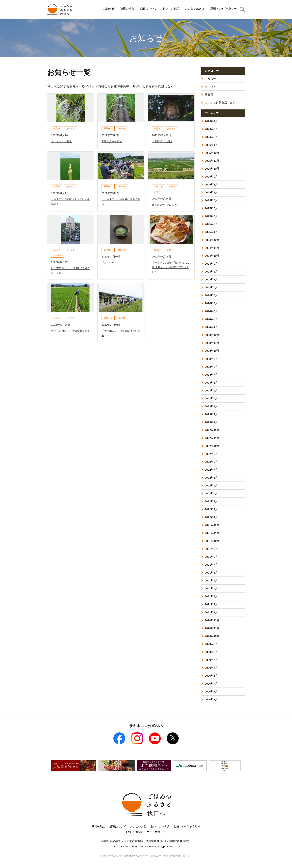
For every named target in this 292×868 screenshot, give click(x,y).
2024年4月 (211, 303)
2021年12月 (212, 525)
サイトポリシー (156, 832)
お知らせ (109, 9)
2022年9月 (211, 454)
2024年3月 (211, 311)
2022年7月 (211, 470)
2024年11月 (212, 248)
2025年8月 (211, 185)
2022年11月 (212, 438)
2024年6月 (211, 287)
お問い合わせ (134, 832)
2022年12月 (212, 430)
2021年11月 (212, 533)
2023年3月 (211, 406)
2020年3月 (211, 692)
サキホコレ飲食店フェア (220, 103)
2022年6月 (211, 478)
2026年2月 (211, 137)
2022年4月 (211, 493)
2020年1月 (211, 699)
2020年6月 (211, 668)
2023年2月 (211, 414)
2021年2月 (211, 604)
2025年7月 (211, 192)
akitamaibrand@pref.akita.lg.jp (162, 847)
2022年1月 (211, 517)
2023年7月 (211, 375)
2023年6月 (211, 383)
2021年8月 (211, 557)
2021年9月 (211, 549)
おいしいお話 (171, 9)
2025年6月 (211, 200)
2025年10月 (212, 169)
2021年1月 (211, 612)
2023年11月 (212, 343)
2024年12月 (212, 240)
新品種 (209, 94)
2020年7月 (211, 660)
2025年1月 (211, 232)
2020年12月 (212, 620)
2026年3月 (211, 129)
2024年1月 (211, 327)
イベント (210, 87)
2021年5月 (211, 581)
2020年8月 (211, 652)
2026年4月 (211, 121)
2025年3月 (211, 216)
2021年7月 (211, 565)
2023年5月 (211, 391)
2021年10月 (212, 541)
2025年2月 (211, 224)
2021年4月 (211, 588)
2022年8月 (211, 462)
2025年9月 (211, 177)
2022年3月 (211, 501)
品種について (148, 9)
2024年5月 (211, 295)
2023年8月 (211, 367)
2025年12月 (212, 153)
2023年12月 (212, 335)
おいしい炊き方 (195, 9)
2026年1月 (211, 145)
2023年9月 (211, 359)
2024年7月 (211, 280)
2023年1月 (211, 422)
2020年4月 (211, 684)
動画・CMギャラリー (224, 9)
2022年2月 (211, 509)
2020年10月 (212, 636)
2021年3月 (211, 596)
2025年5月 (211, 208)
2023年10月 (212, 351)
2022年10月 (212, 446)
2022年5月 (211, 486)
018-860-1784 (126, 847)
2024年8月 (211, 272)
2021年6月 (211, 573)
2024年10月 (212, 256)
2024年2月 (211, 319)
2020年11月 (212, 628)
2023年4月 (211, 398)
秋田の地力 (127, 9)
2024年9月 (211, 264)
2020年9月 (211, 644)
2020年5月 (211, 676)
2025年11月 (212, 161)
